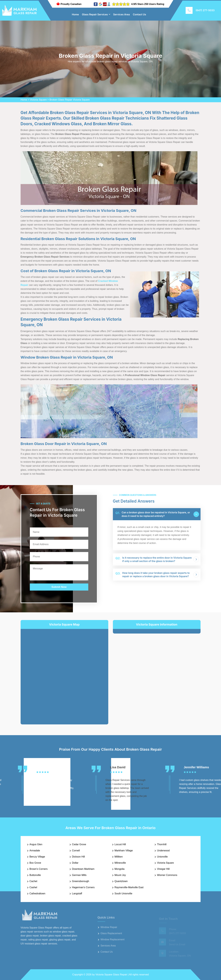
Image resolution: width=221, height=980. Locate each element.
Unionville (162, 857)
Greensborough (81, 881)
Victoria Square (38, 100)
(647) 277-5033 (205, 10)
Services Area (121, 14)
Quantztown (121, 881)
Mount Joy (120, 875)
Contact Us (139, 14)
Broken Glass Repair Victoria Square (70, 100)
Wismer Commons (167, 875)
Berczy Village (37, 857)
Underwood (163, 851)
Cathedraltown (37, 893)
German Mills (79, 875)
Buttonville (35, 875)
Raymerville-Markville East (129, 887)
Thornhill (162, 844)
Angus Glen (36, 844)
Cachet (33, 881)
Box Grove (35, 863)
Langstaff (77, 893)
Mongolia (120, 869)
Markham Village (124, 851)
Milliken (119, 857)
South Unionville (123, 893)
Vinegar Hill (163, 869)
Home (75, 14)
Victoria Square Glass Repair (111, 975)
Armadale (35, 851)
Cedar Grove (79, 844)
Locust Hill (120, 844)
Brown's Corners (39, 869)
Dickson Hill (78, 857)
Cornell (76, 851)
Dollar (75, 863)
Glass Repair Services (95, 14)
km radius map (64, 674)
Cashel (33, 887)
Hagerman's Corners (83, 887)
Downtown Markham (83, 869)
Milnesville (120, 863)
